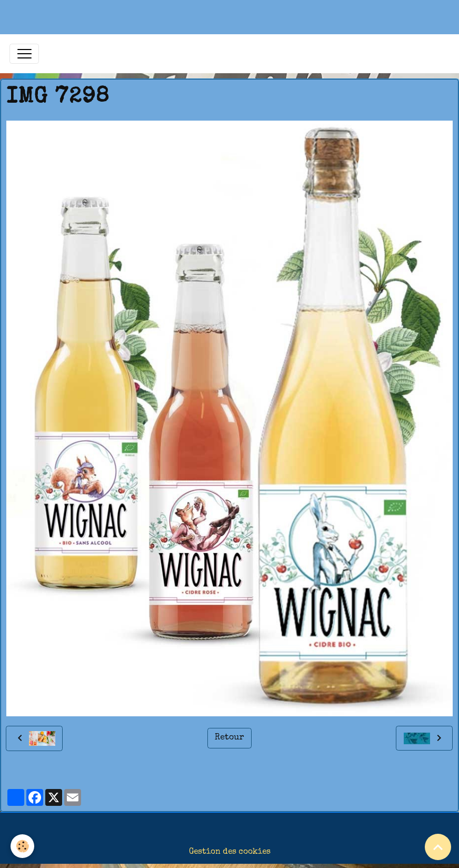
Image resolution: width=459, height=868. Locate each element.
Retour (229, 738)
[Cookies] (22, 846)
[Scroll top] (438, 847)
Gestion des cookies (230, 852)
